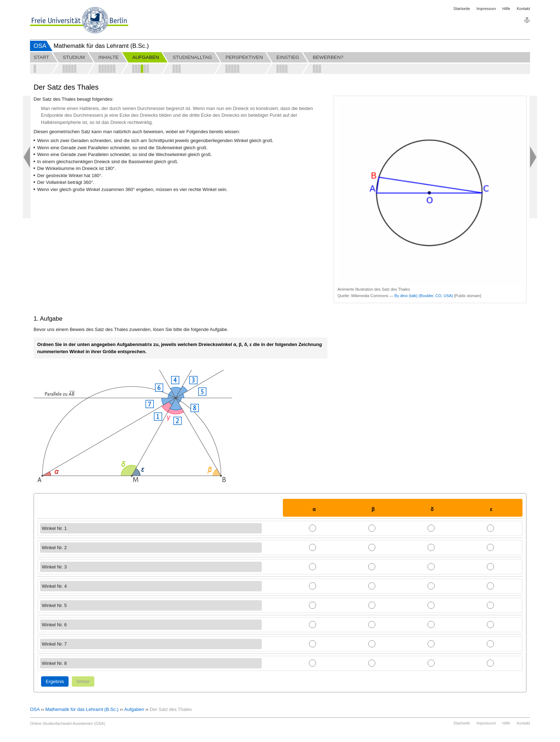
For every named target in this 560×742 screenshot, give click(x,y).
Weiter (83, 681)
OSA (40, 46)
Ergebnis (55, 681)
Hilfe (506, 9)
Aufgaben (134, 709)
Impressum (486, 9)
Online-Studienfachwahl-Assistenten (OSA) (67, 723)
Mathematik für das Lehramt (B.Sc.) (82, 709)
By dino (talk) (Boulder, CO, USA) (424, 296)
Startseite (462, 9)
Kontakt (523, 9)
